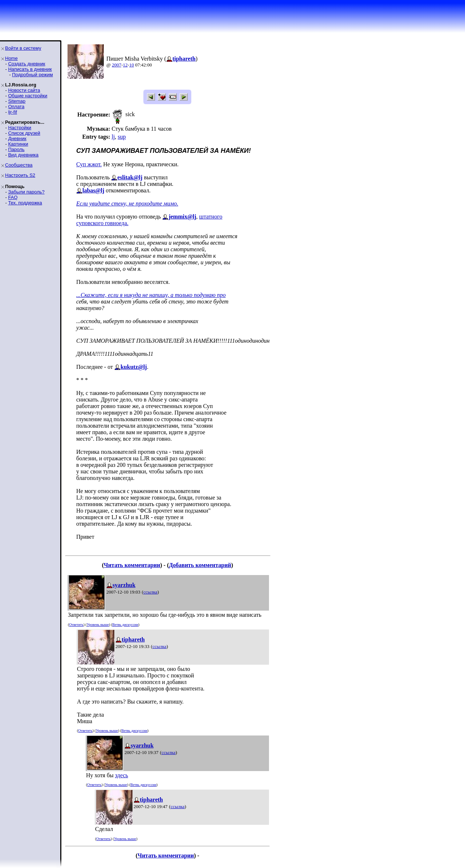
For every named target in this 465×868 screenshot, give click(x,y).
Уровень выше (98, 625)
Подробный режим (32, 75)
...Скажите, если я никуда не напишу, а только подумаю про (151, 295)
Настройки (20, 128)
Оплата (16, 107)
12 (125, 65)
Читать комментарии (132, 565)
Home (11, 58)
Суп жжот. (89, 164)
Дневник (17, 138)
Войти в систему (23, 48)
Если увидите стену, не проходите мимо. (127, 203)
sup (122, 137)
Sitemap (17, 101)
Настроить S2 (20, 175)
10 (132, 65)
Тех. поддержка (25, 203)
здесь (122, 775)
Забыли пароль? (26, 192)
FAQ (13, 197)
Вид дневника (23, 155)
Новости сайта (24, 90)
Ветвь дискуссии (125, 625)
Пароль (16, 149)
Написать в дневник (30, 69)
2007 (117, 65)
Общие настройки (28, 96)
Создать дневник (26, 64)
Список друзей (24, 133)
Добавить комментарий (200, 565)
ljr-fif (13, 112)
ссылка (150, 592)
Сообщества (19, 165)
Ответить (76, 625)
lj (113, 137)
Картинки (18, 144)
